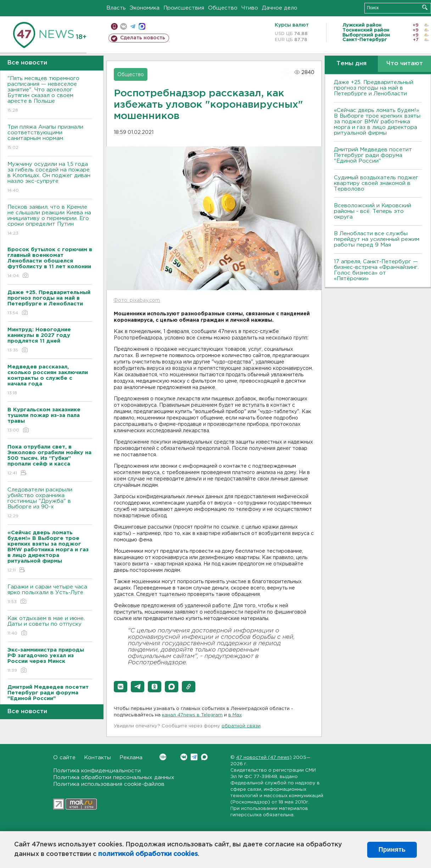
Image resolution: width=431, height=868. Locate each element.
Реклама (131, 758)
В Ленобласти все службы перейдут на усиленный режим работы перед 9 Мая (377, 239)
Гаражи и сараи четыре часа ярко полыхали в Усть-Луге (50, 595)
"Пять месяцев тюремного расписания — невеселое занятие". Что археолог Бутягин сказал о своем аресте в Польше (50, 95)
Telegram (194, 757)
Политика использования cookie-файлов (109, 784)
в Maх (235, 715)
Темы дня (351, 64)
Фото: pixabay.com (137, 300)
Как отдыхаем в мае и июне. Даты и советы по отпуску (50, 626)
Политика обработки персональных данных (114, 777)
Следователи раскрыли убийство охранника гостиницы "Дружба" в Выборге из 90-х (50, 503)
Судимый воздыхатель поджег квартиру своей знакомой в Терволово (376, 183)
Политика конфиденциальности (97, 771)
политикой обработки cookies (148, 854)
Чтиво (250, 8)
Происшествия (184, 8)
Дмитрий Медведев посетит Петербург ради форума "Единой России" (373, 155)
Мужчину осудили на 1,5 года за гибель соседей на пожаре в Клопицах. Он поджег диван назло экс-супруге (50, 178)
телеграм (133, 26)
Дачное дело (280, 8)
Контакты (97, 758)
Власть (116, 8)
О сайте (64, 758)
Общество (223, 8)
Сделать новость (143, 38)
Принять (392, 850)
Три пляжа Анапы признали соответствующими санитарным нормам (50, 138)
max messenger (142, 26)
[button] (121, 687)
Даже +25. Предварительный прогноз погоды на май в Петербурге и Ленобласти (374, 88)
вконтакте (124, 26)
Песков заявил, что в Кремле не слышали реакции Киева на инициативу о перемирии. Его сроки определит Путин (50, 221)
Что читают (405, 64)
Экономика (145, 8)
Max (204, 757)
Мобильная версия (114, 26)
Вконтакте (163, 757)
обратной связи (241, 726)
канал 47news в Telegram (192, 715)
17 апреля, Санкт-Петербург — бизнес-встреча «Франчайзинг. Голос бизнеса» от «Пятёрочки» (376, 270)
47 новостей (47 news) (264, 758)
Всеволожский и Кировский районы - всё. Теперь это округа (373, 211)
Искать (425, 7)
